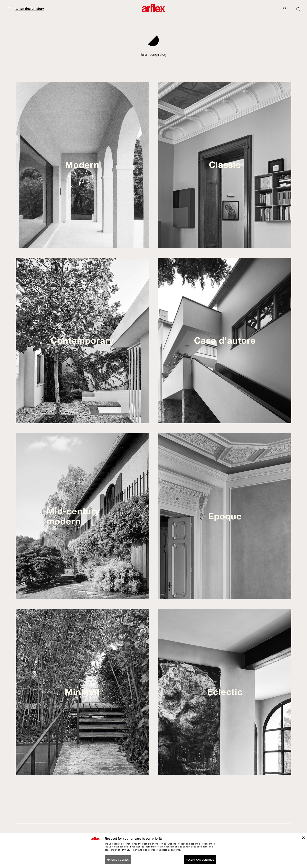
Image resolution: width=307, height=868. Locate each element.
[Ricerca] (298, 9)
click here (202, 847)
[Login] (284, 9)
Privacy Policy (130, 850)
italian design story (29, 9)
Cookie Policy (151, 850)
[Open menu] (9, 9)
